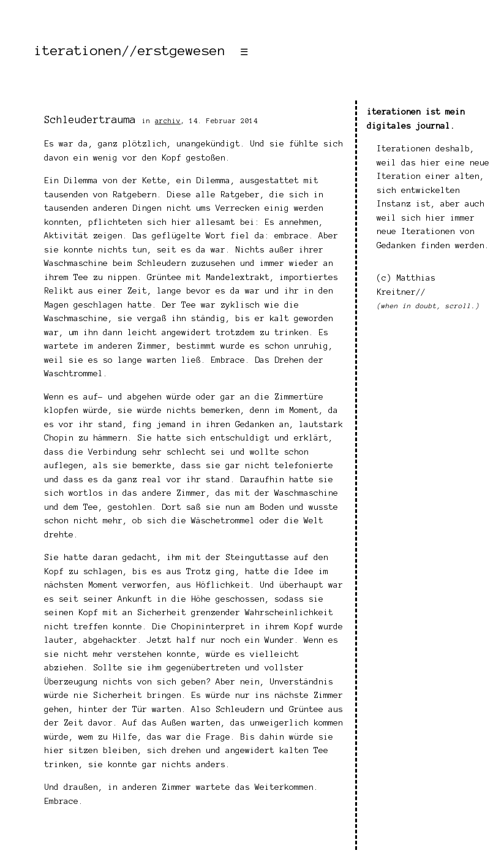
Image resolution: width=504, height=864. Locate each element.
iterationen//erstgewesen (130, 50)
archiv (168, 121)
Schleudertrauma (90, 119)
